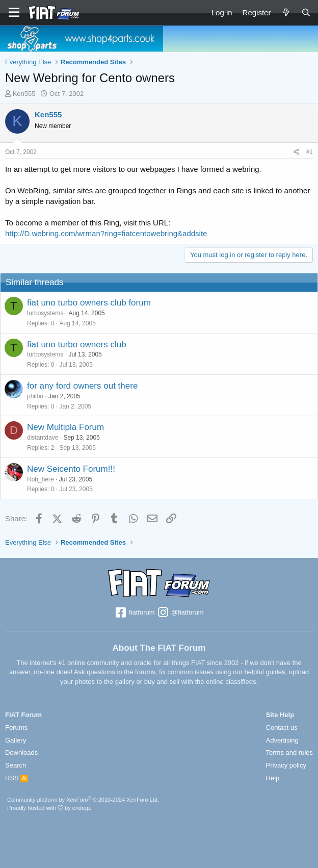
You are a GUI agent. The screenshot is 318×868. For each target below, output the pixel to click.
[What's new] (286, 12)
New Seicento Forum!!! (71, 469)
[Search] (306, 12)
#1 (310, 152)
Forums (16, 727)
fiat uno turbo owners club (77, 344)
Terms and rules (289, 752)
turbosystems (45, 313)
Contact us (282, 727)
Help (273, 778)
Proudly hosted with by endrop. (49, 808)
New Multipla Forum (65, 427)
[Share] (296, 152)
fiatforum (134, 613)
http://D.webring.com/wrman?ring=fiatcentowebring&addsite (106, 233)
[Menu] (14, 13)
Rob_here (41, 479)
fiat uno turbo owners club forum (89, 303)
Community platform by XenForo (83, 800)
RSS (17, 778)
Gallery (16, 740)
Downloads (21, 752)
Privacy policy (286, 765)
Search (16, 765)
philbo (35, 396)
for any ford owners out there (82, 386)
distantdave (43, 438)
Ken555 (24, 94)
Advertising (282, 740)
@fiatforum (180, 613)
